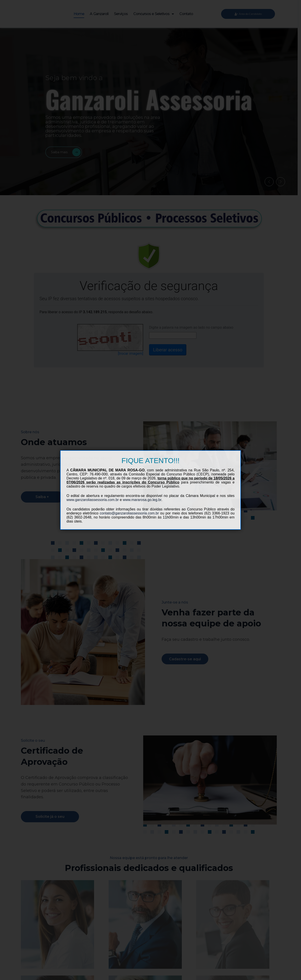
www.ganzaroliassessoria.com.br (93, 500)
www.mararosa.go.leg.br (142, 500)
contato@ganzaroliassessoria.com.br (129, 513)
